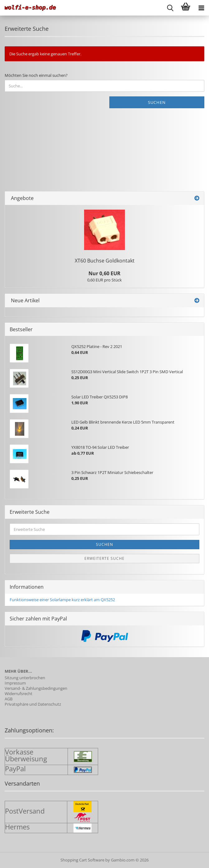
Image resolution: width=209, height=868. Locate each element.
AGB (9, 699)
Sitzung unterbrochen (25, 678)
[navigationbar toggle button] (201, 8)
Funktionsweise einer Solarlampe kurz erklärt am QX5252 (62, 600)
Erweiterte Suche (104, 558)
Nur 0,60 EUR (104, 273)
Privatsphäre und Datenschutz (33, 704)
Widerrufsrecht (19, 694)
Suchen (157, 102)
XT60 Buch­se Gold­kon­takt (105, 261)
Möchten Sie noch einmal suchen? (36, 75)
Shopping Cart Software (82, 860)
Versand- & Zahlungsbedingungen (36, 688)
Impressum (15, 683)
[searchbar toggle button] (170, 8)
